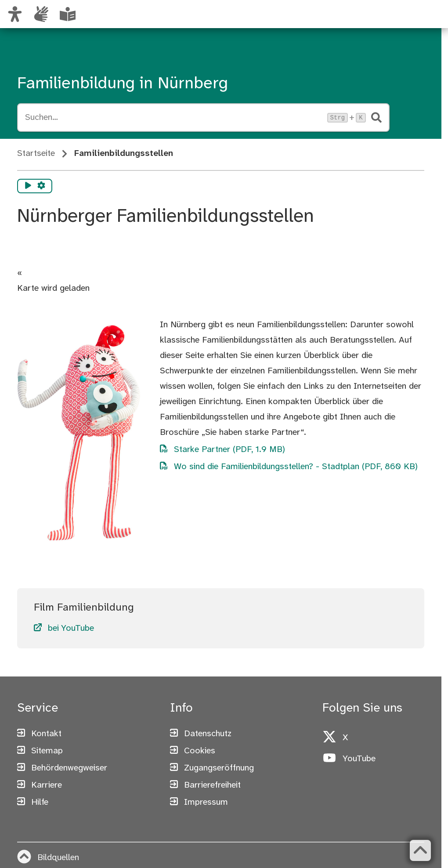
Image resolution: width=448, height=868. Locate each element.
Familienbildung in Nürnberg (123, 84)
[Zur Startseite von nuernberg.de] (364, 23)
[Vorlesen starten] (28, 186)
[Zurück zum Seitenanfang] (420, 850)
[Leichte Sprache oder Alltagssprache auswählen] (68, 14)
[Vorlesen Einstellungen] (41, 186)
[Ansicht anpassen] (15, 14)
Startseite (36, 154)
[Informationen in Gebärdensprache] (41, 14)
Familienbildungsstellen (124, 154)
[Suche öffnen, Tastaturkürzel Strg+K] (173, 118)
